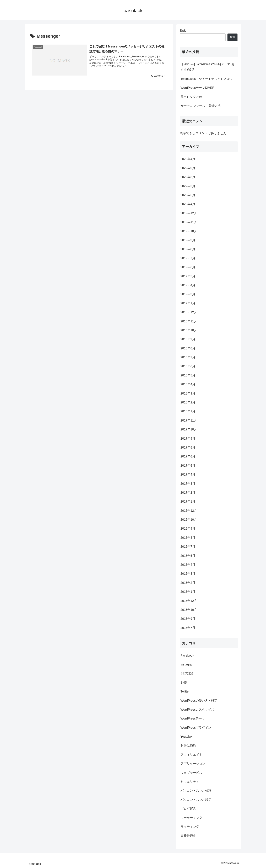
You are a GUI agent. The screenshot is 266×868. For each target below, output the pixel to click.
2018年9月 (188, 339)
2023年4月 (188, 159)
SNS (184, 683)
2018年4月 (188, 384)
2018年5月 (188, 375)
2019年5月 (188, 276)
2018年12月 (189, 312)
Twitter (185, 691)
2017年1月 (188, 502)
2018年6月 (188, 366)
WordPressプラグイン (196, 728)
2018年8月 (188, 348)
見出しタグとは (191, 97)
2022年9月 (188, 168)
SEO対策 (187, 673)
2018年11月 (189, 321)
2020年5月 (188, 195)
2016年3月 (188, 574)
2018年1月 (188, 411)
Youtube (186, 737)
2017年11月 (189, 420)
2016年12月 (189, 511)
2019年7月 (188, 258)
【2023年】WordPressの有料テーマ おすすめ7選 (208, 67)
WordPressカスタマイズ (197, 710)
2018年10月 (189, 330)
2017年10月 (189, 429)
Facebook (187, 656)
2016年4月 (188, 565)
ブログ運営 (188, 809)
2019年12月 (189, 213)
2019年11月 (189, 222)
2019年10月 (189, 231)
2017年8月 (188, 448)
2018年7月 (188, 357)
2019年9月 (188, 240)
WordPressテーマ (193, 718)
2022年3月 (188, 177)
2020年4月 (188, 204)
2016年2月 (188, 583)
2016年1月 (188, 592)
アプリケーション (193, 764)
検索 (183, 30)
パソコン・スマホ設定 (196, 800)
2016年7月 (188, 547)
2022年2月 (188, 186)
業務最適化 (188, 836)
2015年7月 (188, 628)
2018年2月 (188, 402)
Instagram (187, 664)
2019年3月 (188, 294)
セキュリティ (190, 782)
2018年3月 (188, 393)
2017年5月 (188, 466)
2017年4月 (188, 475)
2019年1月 (188, 303)
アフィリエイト (191, 755)
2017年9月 (188, 439)
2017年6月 (188, 456)
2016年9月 (188, 529)
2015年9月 (188, 619)
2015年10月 (189, 610)
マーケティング (191, 818)
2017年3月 (188, 484)
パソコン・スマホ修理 (196, 791)
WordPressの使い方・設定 (199, 701)
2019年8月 (188, 249)
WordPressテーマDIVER (198, 88)
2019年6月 (188, 267)
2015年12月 (189, 601)
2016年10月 (189, 520)
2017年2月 (188, 493)
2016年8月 (188, 538)
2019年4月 (188, 285)
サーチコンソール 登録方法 (201, 106)
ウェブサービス (191, 773)
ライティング (190, 827)
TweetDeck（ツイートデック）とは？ (207, 79)
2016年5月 (188, 556)
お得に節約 (188, 745)
